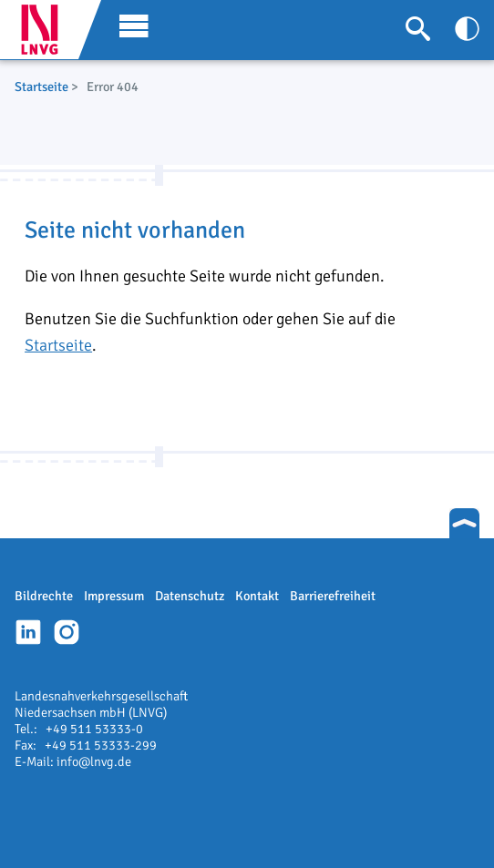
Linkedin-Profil (28, 632)
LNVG (46, 30)
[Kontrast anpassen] (467, 29)
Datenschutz (190, 596)
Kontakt (257, 596)
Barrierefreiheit (333, 596)
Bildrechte (44, 596)
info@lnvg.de (94, 761)
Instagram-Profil (67, 632)
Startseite (41, 87)
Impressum (114, 596)
